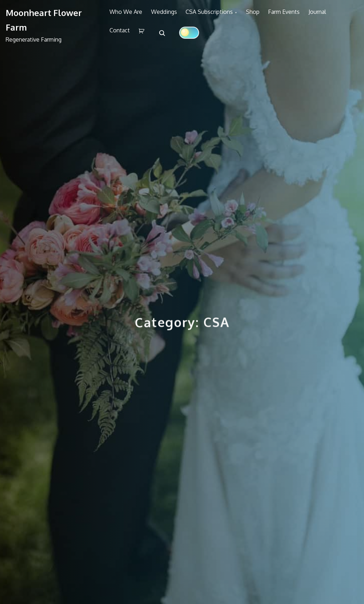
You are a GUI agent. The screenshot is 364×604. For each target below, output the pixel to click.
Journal (121, 38)
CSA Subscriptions (223, 15)
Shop (272, 15)
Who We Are (129, 15)
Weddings (172, 15)
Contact (154, 38)
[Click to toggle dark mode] (232, 38)
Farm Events (309, 15)
